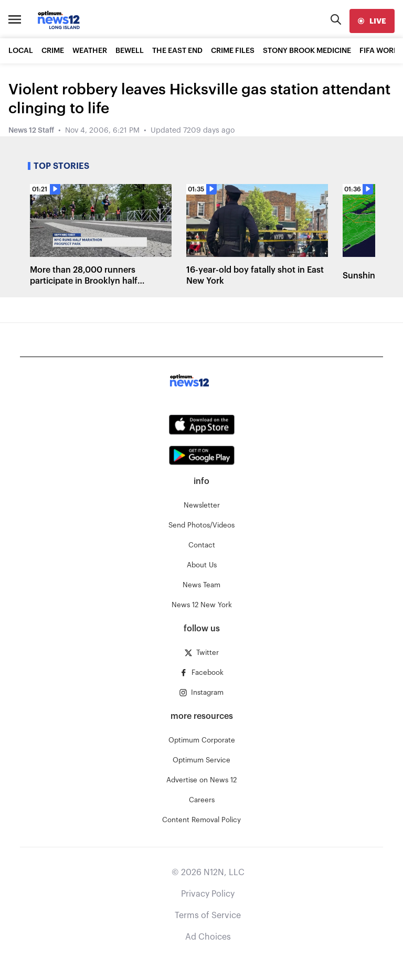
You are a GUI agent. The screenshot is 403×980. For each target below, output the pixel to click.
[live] (372, 21)
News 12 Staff (31, 131)
